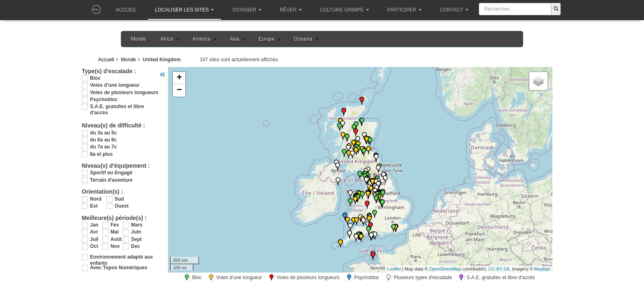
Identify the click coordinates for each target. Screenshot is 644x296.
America (201, 39)
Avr (94, 232)
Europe (267, 39)
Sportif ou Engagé (111, 173)
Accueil (126, 10)
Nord (96, 199)
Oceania (303, 39)
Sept (136, 239)
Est (94, 206)
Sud (119, 199)
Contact (454, 10)
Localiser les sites (184, 10)
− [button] (179, 90)
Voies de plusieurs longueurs (124, 92)
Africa (167, 39)
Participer (405, 10)
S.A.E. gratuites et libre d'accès (117, 107)
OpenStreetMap (445, 269)
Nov (115, 246)
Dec (136, 246)
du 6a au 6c (103, 140)
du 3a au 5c (103, 133)
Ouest (122, 206)
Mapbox (542, 269)
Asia (234, 39)
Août (116, 239)
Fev (115, 225)
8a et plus (101, 154)
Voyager (247, 10)
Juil (94, 239)
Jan (94, 225)
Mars (137, 225)
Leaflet (394, 269)
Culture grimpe (344, 10)
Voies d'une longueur (115, 85)
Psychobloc (104, 99)
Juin (136, 232)
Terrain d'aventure (111, 180)
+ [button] (179, 78)
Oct (94, 246)
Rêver (291, 10)
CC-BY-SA (499, 269)
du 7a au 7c (103, 147)
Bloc (95, 78)
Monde (139, 39)
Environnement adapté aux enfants (121, 257)
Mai (115, 232)
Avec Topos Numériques (118, 268)
